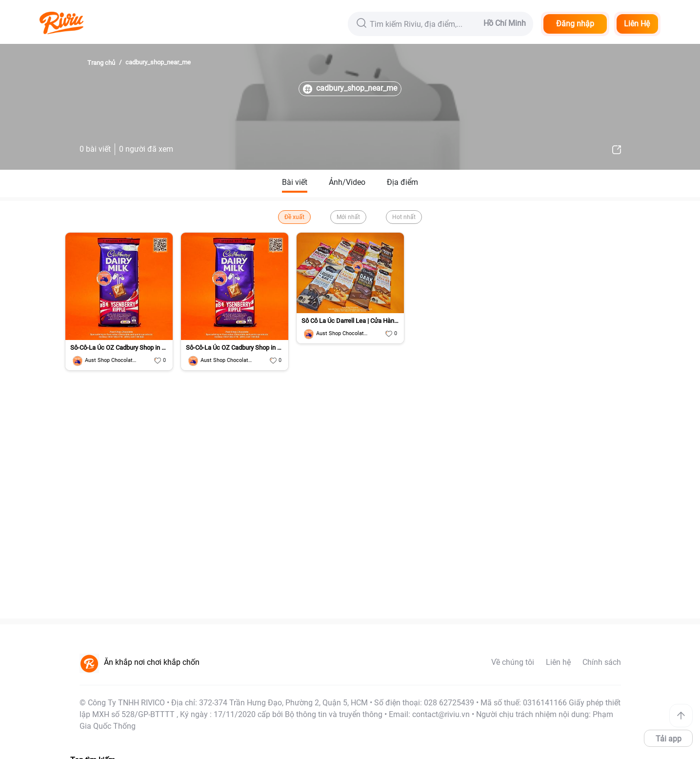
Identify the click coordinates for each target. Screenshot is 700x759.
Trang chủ (101, 63)
